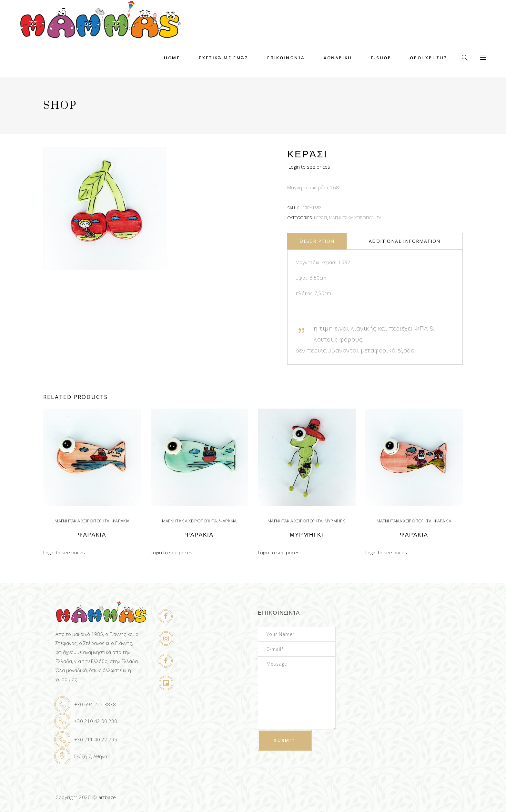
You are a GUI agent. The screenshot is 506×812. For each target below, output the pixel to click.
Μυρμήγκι (335, 521)
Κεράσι (320, 218)
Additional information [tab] (405, 241)
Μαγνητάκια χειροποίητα (355, 218)
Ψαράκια (121, 521)
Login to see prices (309, 167)
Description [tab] (317, 241)
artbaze (107, 797)
